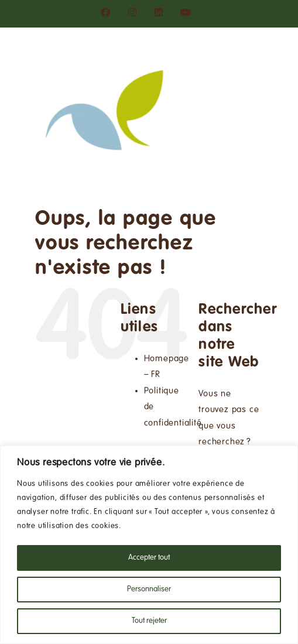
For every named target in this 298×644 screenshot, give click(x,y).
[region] (149, 545)
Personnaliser (149, 590)
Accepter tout (149, 558)
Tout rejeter (149, 621)
